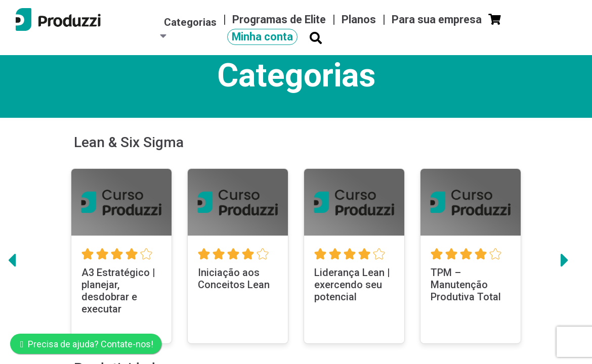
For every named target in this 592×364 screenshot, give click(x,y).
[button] (12, 266)
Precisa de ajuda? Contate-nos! (87, 344)
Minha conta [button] (262, 37)
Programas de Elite (280, 19)
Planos (360, 19)
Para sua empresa (438, 19)
